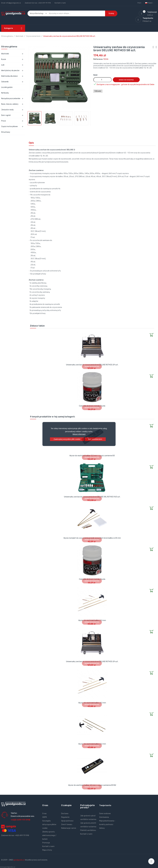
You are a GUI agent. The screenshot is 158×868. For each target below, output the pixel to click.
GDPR (45, 817)
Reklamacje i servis (69, 828)
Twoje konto (105, 805)
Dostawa (65, 814)
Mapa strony (47, 850)
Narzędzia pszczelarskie (11, 99)
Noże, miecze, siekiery (10, 104)
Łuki (3, 65)
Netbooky (5, 93)
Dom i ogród (6, 115)
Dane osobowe (105, 814)
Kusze (4, 59)
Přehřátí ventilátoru (88, 830)
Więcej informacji (79, 434)
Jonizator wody (7, 110)
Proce (4, 121)
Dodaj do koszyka (126, 80)
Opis (31, 143)
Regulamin (65, 817)
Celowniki (5, 82)
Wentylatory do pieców (10, 71)
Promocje (46, 843)
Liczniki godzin (7, 87)
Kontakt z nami (60, 3)
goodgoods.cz (19, 860)
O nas (44, 814)
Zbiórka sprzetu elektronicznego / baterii (49, 835)
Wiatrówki (5, 54)
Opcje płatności (67, 821)
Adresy (102, 828)
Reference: (98, 59)
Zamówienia (104, 817)
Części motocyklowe (9, 126)
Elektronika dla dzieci (9, 76)
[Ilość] (103, 80)
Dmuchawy (6, 132)
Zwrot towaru (67, 824)
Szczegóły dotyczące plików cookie (49, 824)
